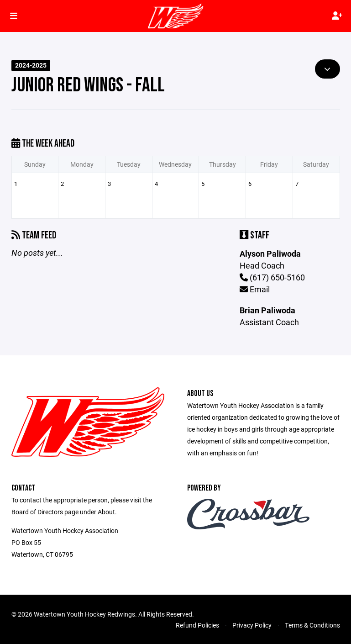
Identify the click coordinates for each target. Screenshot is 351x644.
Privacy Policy (252, 625)
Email (255, 289)
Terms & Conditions (312, 625)
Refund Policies (197, 625)
